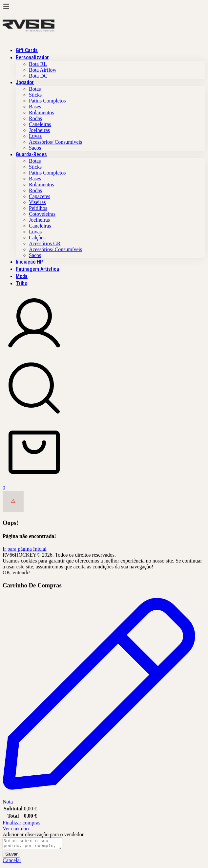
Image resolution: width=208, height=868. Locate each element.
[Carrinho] (104, 456)
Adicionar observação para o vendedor (43, 834)
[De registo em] (34, 353)
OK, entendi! (16, 573)
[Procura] (104, 389)
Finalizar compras (21, 823)
